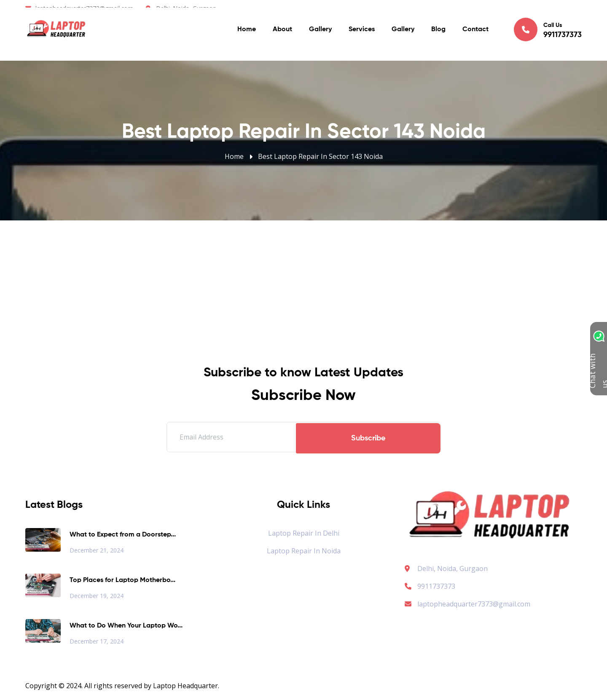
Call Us (548, 33)
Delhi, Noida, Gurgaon (453, 569)
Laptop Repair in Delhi (304, 533)
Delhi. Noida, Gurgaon (186, 8)
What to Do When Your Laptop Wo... (126, 626)
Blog (438, 34)
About (282, 34)
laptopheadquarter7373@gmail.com (84, 8)
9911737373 (430, 586)
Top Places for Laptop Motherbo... (122, 580)
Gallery (320, 34)
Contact (475, 34)
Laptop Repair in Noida (304, 551)
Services (362, 34)
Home (247, 34)
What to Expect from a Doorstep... (123, 535)
